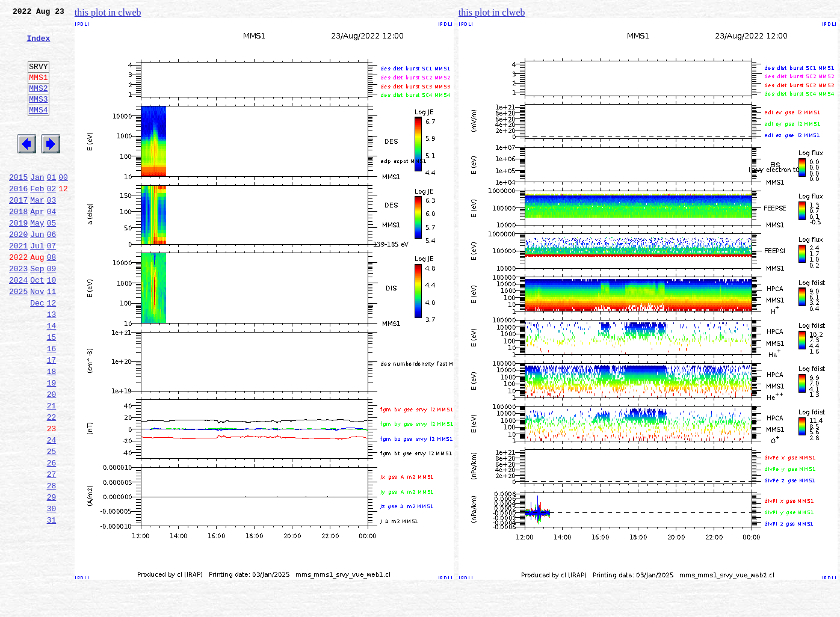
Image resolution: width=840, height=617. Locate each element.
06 (52, 272)
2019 (18, 259)
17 (52, 417)
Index (38, 45)
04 (52, 245)
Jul (37, 285)
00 (63, 206)
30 (52, 589)
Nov (37, 338)
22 (52, 483)
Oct (37, 325)
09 (52, 312)
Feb (37, 219)
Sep (37, 312)
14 (52, 378)
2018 (18, 245)
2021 (18, 285)
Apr (37, 245)
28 (52, 563)
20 (52, 457)
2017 (18, 232)
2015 (18, 206)
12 (52, 351)
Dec (37, 351)
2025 (18, 338)
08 (52, 298)
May (37, 259)
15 (52, 391)
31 (52, 603)
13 (52, 364)
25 (52, 523)
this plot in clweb (108, 12)
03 (52, 232)
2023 (18, 312)
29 (52, 576)
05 (52, 259)
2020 (18, 272)
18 (52, 431)
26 (52, 536)
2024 (18, 325)
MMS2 (38, 104)
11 (52, 338)
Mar (37, 232)
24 (52, 510)
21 (52, 470)
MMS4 (38, 129)
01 (52, 206)
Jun (37, 272)
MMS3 (38, 117)
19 (52, 444)
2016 (18, 219)
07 (52, 285)
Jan (37, 206)
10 (52, 325)
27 (52, 550)
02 (52, 219)
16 (52, 404)
